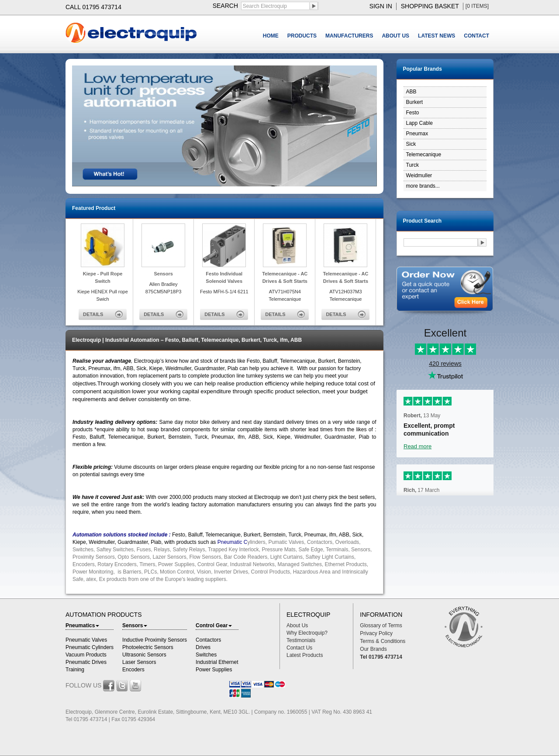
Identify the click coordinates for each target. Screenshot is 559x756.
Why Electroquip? (307, 633)
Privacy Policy (376, 633)
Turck (413, 165)
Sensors (135, 625)
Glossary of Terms (381, 625)
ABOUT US (395, 36)
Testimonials (301, 640)
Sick (411, 144)
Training (75, 670)
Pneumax (417, 134)
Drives (203, 647)
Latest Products (305, 655)
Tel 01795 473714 (381, 657)
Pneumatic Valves (86, 640)
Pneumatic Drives (86, 662)
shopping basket (430, 6)
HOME (271, 36)
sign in (381, 6)
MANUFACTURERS (349, 36)
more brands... (423, 186)
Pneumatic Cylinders (90, 647)
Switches (206, 655)
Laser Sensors (139, 662)
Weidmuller (419, 175)
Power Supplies (214, 670)
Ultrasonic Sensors (144, 655)
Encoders (133, 670)
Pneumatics (82, 625)
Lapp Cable (419, 123)
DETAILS (93, 314)
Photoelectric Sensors (148, 647)
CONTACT (476, 36)
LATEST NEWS (437, 36)
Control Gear (214, 625)
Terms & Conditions (383, 641)
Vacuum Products (86, 655)
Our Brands (373, 649)
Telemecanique (424, 155)
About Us (297, 625)
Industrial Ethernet (217, 662)
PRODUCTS (302, 36)
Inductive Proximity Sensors (155, 640)
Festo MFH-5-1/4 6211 (224, 292)
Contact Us (299, 648)
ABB (411, 92)
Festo (413, 113)
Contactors (208, 640)
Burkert (415, 102)
